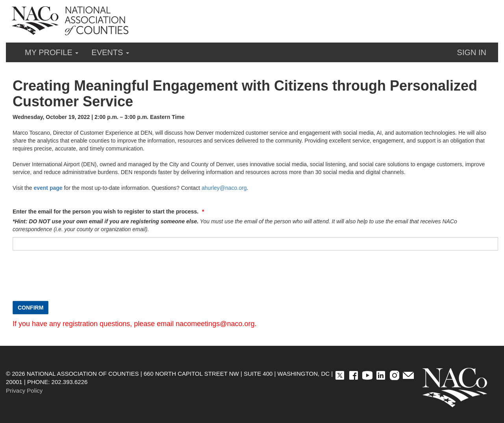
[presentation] (72, 280)
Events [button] (110, 52)
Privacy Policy (24, 391)
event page (48, 188)
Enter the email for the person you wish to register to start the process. (106, 211)
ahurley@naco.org (224, 188)
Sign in (472, 52)
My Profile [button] (52, 52)
